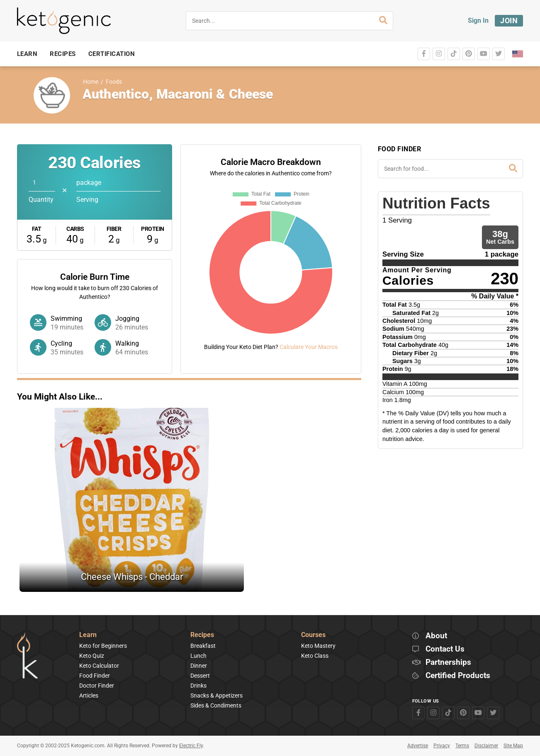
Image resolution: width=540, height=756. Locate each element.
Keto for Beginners (103, 646)
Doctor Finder (97, 686)
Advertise (418, 746)
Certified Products (458, 676)
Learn (88, 635)
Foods (114, 82)
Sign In (478, 21)
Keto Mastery (318, 646)
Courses (313, 635)
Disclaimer (486, 746)
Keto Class (315, 656)
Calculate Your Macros (309, 347)
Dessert (200, 676)
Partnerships (448, 663)
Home (91, 82)
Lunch (198, 656)
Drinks (198, 686)
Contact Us (445, 649)
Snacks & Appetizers (216, 695)
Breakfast (203, 646)
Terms (462, 746)
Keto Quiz (92, 656)
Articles (89, 695)
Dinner (199, 666)
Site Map (513, 746)
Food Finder (95, 676)
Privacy (442, 746)
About (436, 636)
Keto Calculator (99, 666)
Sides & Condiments (216, 705)
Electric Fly (191, 746)
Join (509, 21)
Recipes (202, 635)
